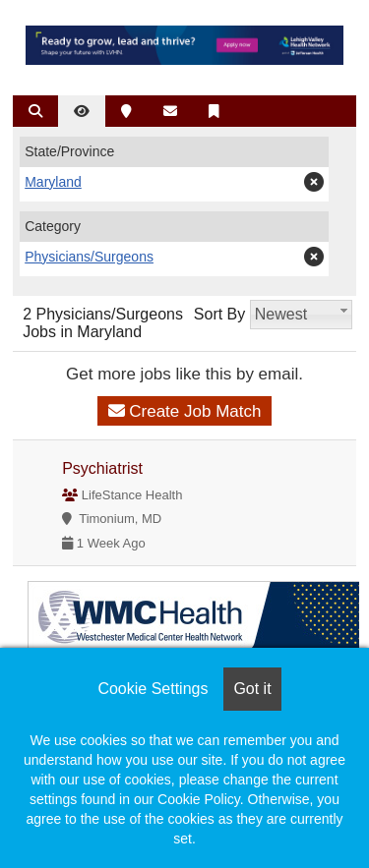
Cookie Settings (153, 689)
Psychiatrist (102, 468)
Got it (252, 689)
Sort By (219, 314)
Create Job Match (185, 411)
